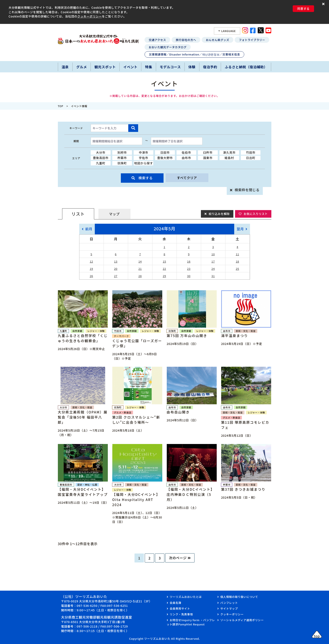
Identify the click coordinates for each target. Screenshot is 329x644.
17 (213, 261)
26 (91, 276)
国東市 (208, 158)
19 (91, 269)
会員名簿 (176, 603)
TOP (61, 106)
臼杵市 (208, 152)
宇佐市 (143, 158)
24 (213, 269)
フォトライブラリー (252, 40)
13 (116, 261)
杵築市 (122, 158)
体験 (192, 67)
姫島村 (229, 158)
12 (91, 261)
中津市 (143, 152)
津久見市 (229, 152)
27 (116, 276)
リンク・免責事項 (181, 614)
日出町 (251, 158)
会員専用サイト (180, 608)
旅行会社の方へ (186, 40)
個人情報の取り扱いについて (239, 597)
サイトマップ (229, 608)
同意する (303, 9)
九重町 (101, 163)
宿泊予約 (210, 67)
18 (237, 261)
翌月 (240, 229)
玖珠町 (122, 163)
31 (213, 276)
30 (189, 276)
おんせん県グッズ (217, 40)
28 (140, 276)
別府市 (122, 152)
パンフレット (229, 603)
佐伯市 (186, 152)
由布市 (186, 158)
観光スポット (105, 67)
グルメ (82, 67)
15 (164, 261)
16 (189, 261)
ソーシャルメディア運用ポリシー (242, 620)
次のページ (178, 558)
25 (237, 269)
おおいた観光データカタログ (168, 47)
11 (237, 254)
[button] (324, 4)
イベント (131, 67)
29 (164, 276)
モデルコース (170, 67)
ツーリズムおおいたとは (186, 597)
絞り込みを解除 (217, 214)
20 (116, 269)
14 (140, 261)
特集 (149, 67)
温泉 (65, 67)
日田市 (165, 152)
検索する (146, 178)
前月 (89, 229)
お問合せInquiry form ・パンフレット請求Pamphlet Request (191, 622)
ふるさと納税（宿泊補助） (246, 67)
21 (140, 269)
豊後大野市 (165, 158)
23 (189, 269)
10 (213, 254)
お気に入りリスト (255, 214)
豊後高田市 (101, 158)
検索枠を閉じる (247, 190)
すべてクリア (187, 178)
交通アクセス (157, 40)
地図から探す (143, 163)
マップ (114, 214)
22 (164, 269)
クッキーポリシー (90, 16)
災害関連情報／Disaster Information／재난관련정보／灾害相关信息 (194, 54)
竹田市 (251, 152)
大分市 (101, 152)
